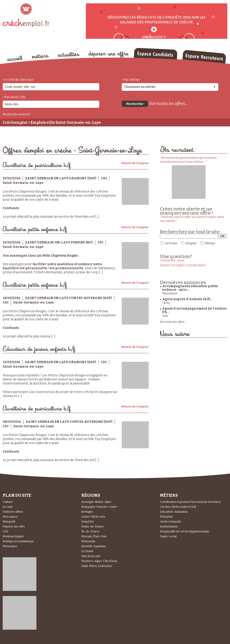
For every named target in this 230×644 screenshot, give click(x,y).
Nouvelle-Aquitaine (94, 546)
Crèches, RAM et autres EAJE (178, 507)
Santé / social (168, 536)
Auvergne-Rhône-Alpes (96, 502)
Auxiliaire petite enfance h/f (35, 229)
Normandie (88, 541)
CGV (6, 531)
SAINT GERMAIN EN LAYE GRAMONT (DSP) (61, 178)
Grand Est (87, 522)
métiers (40, 56)
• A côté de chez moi (18, 80)
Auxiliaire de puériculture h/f (37, 165)
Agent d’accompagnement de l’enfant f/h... (194, 310)
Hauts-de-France (93, 527)
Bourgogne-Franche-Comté (99, 507)
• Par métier (131, 80)
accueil (15, 58)
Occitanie (87, 551)
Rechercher (135, 104)
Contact (8, 502)
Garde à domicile (170, 522)
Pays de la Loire (91, 556)
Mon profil (9, 522)
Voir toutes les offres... (168, 104)
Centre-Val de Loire (93, 517)
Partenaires (10, 546)
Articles (171, 243)
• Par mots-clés (14, 97)
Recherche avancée (16, 114)
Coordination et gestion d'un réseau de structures (190, 502)
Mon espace (10, 517)
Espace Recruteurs (204, 57)
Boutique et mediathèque (18, 541)
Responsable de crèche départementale (185, 531)
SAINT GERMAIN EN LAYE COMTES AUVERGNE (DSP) (69, 298)
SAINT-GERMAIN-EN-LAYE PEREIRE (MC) (59, 242)
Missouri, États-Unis (94, 536)
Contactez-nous (172, 260)
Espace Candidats (155, 54)
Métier (210, 243)
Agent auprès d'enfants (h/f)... (188, 299)
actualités (69, 54)
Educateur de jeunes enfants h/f (39, 349)
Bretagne (87, 512)
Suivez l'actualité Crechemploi (183, 265)
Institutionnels (169, 527)
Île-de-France (90, 531)
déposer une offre (109, 54)
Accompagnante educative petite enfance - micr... (190, 288)
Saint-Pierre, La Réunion (97, 566)
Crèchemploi (15, 123)
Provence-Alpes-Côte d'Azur (99, 561)
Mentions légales (13, 536)
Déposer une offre (14, 527)
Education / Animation (174, 512)
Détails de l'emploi (135, 163)
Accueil (8, 507)
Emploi (191, 243)
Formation (166, 517)
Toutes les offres (13, 512)
